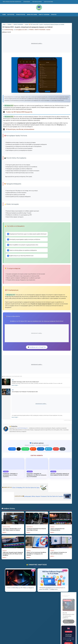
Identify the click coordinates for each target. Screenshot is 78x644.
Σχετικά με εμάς (48, 2)
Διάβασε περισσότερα (69, 46)
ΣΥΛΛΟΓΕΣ (54, 14)
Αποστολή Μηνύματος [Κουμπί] (69, 104)
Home (4, 14)
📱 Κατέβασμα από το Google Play (30, 371)
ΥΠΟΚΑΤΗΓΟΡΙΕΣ (21, 14)
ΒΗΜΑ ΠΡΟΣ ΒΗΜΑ (32, 14)
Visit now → (69, 69)
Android (48, 35)
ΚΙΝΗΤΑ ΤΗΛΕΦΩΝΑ (44, 14)
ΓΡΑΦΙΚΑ (31, 35)
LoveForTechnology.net (23, 455)
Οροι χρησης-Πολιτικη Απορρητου (12, 2)
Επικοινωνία (27, 2)
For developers (37, 2)
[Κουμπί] (30, 479)
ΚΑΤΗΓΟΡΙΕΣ (11, 14)
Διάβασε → (5, 565)
